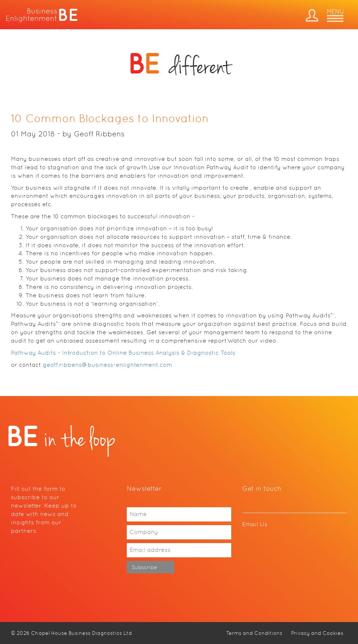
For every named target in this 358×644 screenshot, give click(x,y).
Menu (335, 16)
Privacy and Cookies (317, 633)
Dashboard (312, 15)
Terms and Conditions (254, 633)
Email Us (255, 524)
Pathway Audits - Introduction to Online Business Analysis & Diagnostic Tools (123, 353)
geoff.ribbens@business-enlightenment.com (107, 365)
